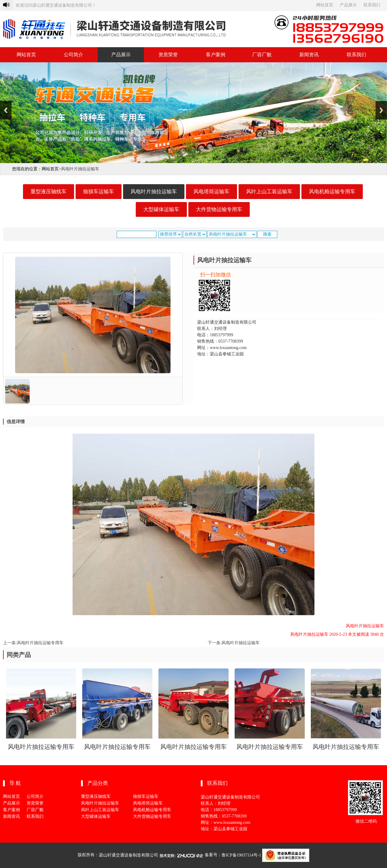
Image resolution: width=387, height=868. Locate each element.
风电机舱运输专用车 (332, 192)
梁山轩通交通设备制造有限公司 (128, 855)
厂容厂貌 (262, 55)
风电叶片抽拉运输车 (154, 192)
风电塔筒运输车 (211, 192)
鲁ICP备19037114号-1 (241, 855)
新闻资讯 (309, 55)
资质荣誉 (168, 55)
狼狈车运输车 (99, 192)
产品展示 (348, 5)
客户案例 (216, 55)
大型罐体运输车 (161, 209)
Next (381, 110)
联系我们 (372, 5)
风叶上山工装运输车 (269, 192)
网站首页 (325, 5)
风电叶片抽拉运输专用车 (40, 643)
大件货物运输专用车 (219, 209)
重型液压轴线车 (49, 192)
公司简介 (73, 55)
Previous (6, 110)
